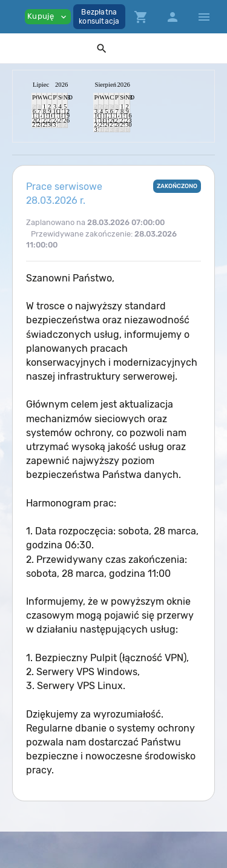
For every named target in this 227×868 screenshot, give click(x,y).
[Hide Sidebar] (204, 17)
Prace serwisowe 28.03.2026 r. (64, 193)
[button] (102, 48)
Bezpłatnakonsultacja (99, 17)
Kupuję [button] (48, 17)
